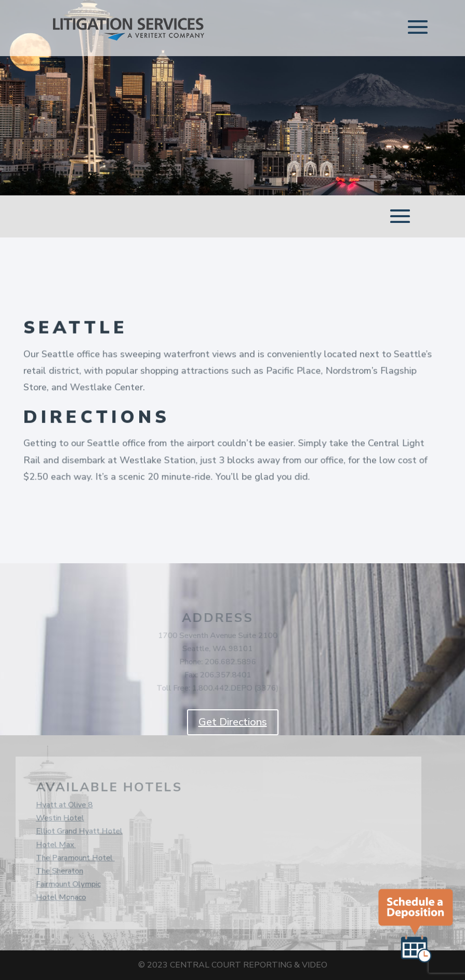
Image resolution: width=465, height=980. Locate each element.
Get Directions (233, 722)
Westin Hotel (59, 819)
